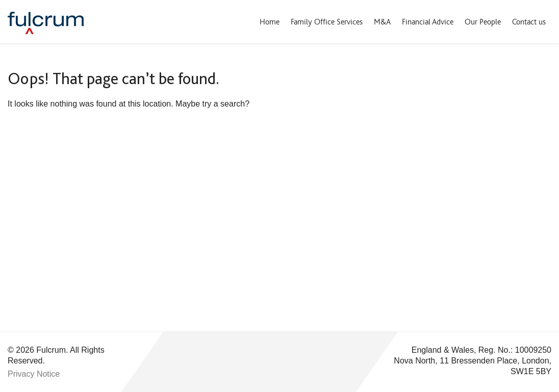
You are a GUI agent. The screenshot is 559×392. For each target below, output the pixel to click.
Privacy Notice (34, 374)
